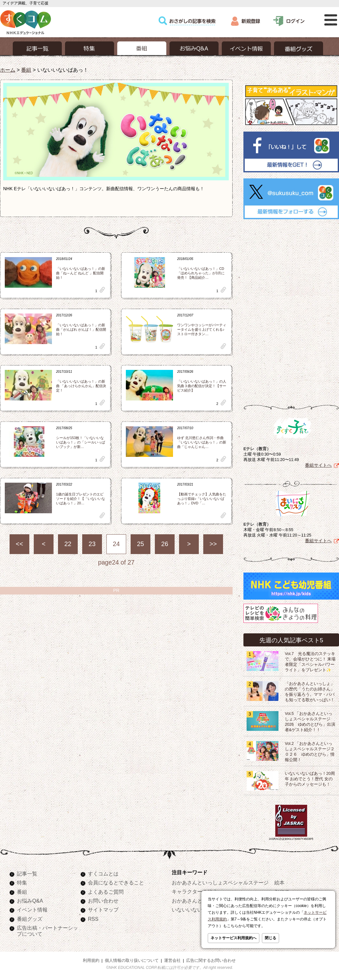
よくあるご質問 (106, 892)
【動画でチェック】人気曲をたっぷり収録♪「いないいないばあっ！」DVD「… (202, 499)
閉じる (270, 938)
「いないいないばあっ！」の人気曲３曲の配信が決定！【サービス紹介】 (202, 386)
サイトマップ (103, 910)
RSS (93, 919)
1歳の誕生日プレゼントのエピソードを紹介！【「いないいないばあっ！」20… (81, 499)
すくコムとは (103, 874)
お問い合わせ (103, 901)
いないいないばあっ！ (197, 910)
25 (141, 544)
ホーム (8, 70)
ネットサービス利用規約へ (234, 938)
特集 (22, 883)
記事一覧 (27, 874)
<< (20, 544)
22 (68, 544)
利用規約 (91, 961)
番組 (26, 70)
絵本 (279, 883)
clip (102, 290)
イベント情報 (32, 910)
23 (92, 544)
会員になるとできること (116, 883)
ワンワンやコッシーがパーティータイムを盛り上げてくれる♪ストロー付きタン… (202, 329)
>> (213, 544)
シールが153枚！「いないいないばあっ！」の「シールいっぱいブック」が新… (81, 442)
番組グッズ (30, 919)
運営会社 (172, 961)
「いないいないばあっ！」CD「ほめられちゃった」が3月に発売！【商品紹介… (201, 273)
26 (165, 544)
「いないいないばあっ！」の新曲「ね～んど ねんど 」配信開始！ (81, 273)
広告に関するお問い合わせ (211, 961)
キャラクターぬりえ (195, 891)
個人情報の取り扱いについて (132, 961)
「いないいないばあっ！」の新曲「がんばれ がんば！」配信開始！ (81, 329)
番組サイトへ (318, 465)
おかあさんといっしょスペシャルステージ (220, 883)
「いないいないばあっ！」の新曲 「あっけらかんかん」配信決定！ (81, 386)
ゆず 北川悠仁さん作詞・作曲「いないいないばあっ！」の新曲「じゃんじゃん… (202, 442)
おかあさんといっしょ (197, 901)
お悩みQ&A (30, 901)
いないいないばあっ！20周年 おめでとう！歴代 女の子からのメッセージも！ (310, 779)
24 (116, 544)
